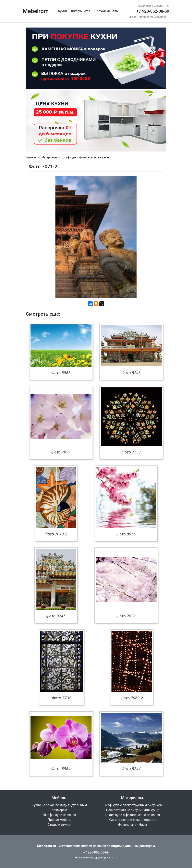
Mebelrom (36, 11)
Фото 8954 (61, 769)
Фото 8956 (61, 373)
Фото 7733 (131, 452)
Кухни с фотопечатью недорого (133, 820)
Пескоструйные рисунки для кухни (133, 810)
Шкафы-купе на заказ (59, 815)
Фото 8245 (56, 616)
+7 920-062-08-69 (153, 11)
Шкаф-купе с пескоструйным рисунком (133, 805)
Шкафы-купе (81, 11)
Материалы (49, 157)
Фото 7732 (61, 698)
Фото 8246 (131, 373)
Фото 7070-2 (56, 534)
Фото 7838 (126, 616)
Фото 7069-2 (132, 698)
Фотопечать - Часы (133, 825)
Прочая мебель (106, 11)
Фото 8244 (131, 769)
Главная (31, 157)
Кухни (62, 11)
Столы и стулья (59, 825)
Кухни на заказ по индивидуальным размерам (59, 808)
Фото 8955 (126, 534)
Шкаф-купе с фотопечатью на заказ (86, 157)
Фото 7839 (61, 452)
